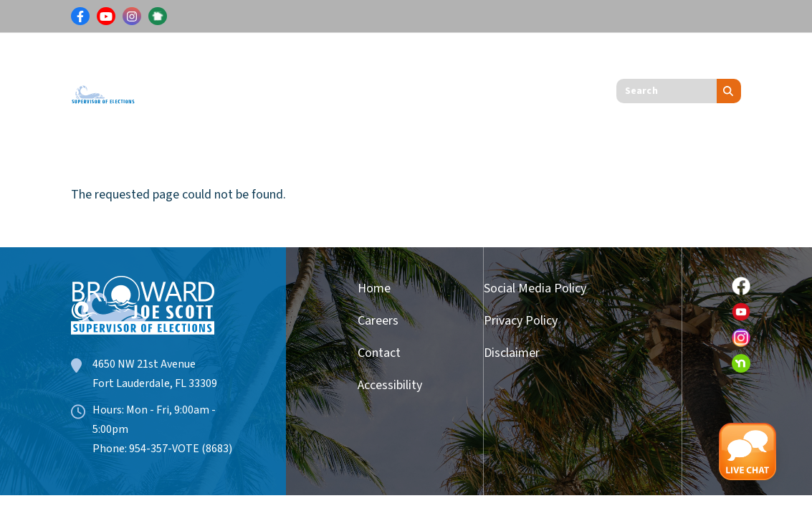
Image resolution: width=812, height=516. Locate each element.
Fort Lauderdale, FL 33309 (155, 383)
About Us (184, 114)
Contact (379, 353)
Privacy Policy (521, 321)
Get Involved (514, 62)
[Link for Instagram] (132, 16)
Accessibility (384, 385)
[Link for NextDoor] (158, 16)
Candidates (414, 62)
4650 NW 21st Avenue (144, 364)
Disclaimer (512, 353)
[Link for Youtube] (106, 16)
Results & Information (288, 62)
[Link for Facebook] (80, 16)
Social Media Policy (535, 288)
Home (374, 288)
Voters (177, 62)
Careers (378, 321)
